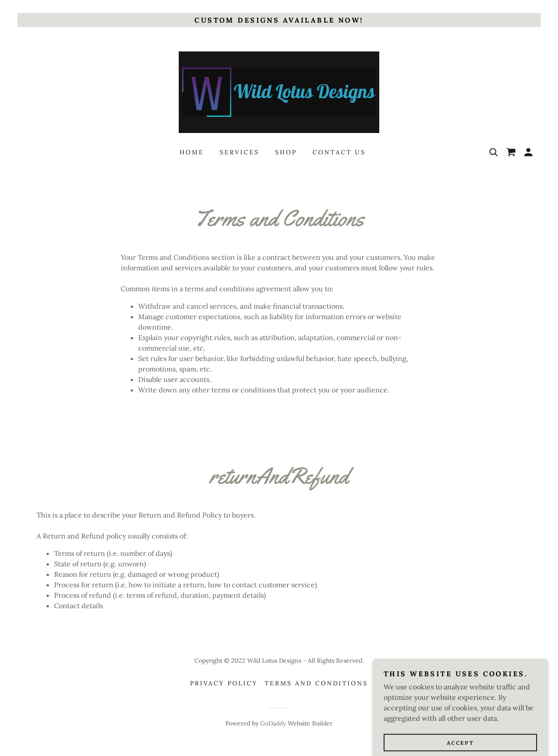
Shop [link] (286, 152)
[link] (279, 92)
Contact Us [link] (339, 152)
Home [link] (192, 152)
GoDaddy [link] (273, 723)
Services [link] (240, 152)
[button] (528, 152)
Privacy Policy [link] (224, 683)
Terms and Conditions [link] (316, 683)
